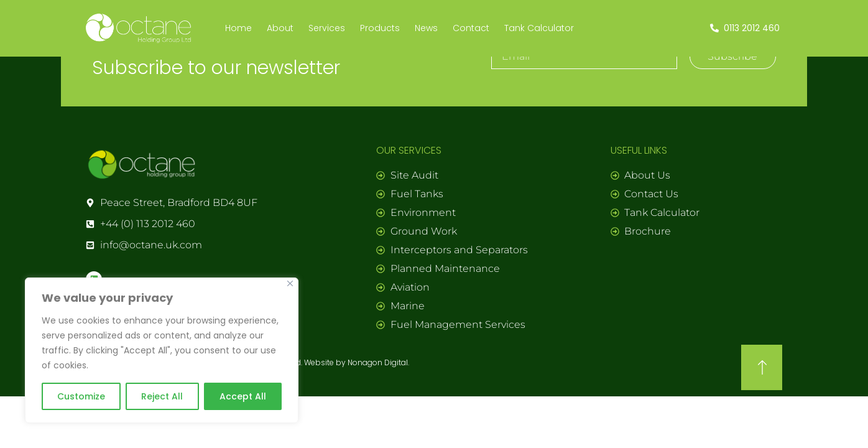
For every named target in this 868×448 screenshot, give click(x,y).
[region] (162, 350)
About (280, 28)
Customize (81, 396)
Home (238, 28)
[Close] (290, 283)
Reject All (162, 396)
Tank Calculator (539, 28)
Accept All (243, 396)
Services (327, 28)
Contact (471, 28)
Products (380, 28)
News (426, 28)
